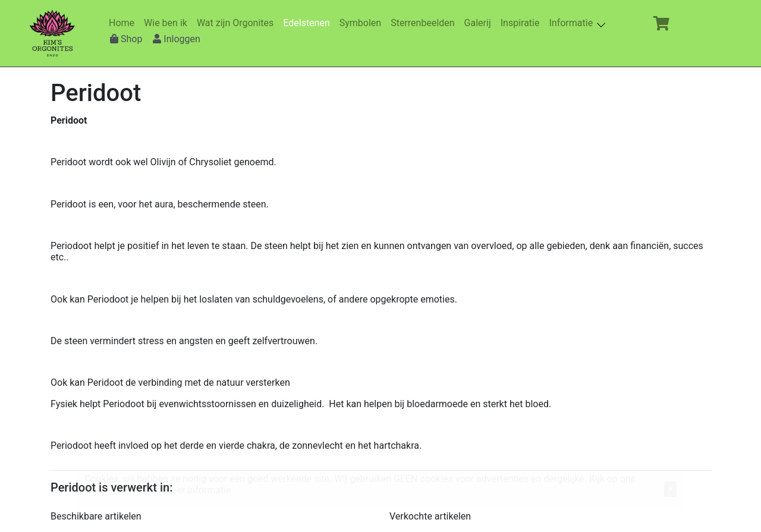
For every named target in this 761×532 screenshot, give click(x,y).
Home (124, 23)
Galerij (480, 23)
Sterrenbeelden (425, 23)
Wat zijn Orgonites (238, 23)
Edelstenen (309, 23)
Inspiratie (523, 23)
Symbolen (363, 23)
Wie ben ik (168, 23)
